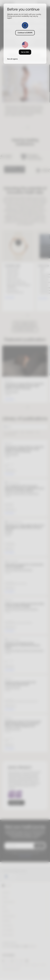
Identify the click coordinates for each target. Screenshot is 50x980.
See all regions (12, 59)
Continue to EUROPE (25, 33)
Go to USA (25, 52)
